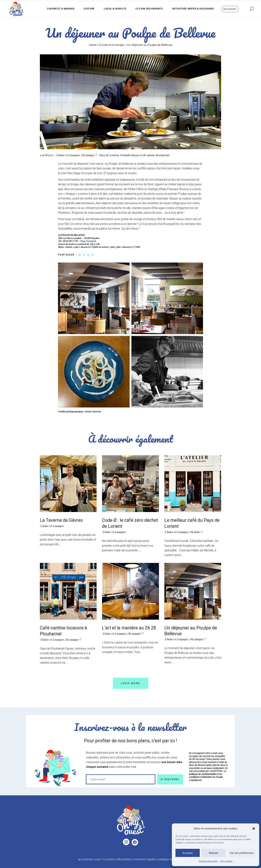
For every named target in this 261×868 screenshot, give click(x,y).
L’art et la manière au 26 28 (130, 628)
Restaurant (162, 155)
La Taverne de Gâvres (62, 520)
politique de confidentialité (202, 773)
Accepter (188, 853)
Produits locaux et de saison (137, 155)
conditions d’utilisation (200, 776)
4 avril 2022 (47, 155)
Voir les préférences (242, 853)
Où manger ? (89, 155)
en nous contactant (213, 768)
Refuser (214, 853)
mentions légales (145, 859)
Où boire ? (196, 532)
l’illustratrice (124, 859)
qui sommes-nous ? (90, 859)
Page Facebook (88, 241)
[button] (254, 829)
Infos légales (226, 861)
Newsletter (230, 9)
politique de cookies (171, 859)
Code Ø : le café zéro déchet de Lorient (123, 523)
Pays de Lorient (109, 155)
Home (93, 45)
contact (110, 859)
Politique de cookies (208, 861)
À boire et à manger (112, 45)
